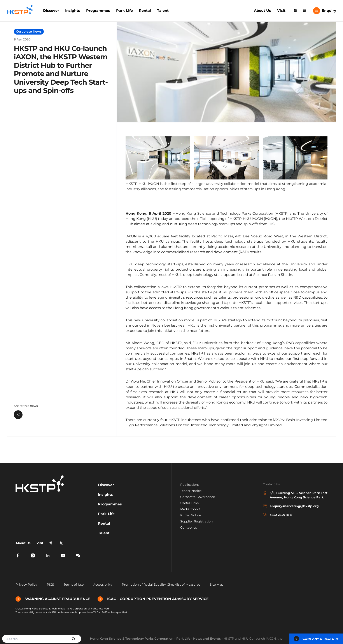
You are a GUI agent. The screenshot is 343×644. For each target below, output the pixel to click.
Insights (73, 11)
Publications (190, 485)
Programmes (98, 11)
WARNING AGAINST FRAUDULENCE (53, 599)
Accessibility (103, 585)
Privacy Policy (26, 585)
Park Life (124, 11)
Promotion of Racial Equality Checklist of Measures (161, 585)
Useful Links (189, 503)
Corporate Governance (198, 497)
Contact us (189, 527)
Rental (145, 11)
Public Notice (191, 515)
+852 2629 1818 (277, 515)
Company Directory (316, 639)
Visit (281, 11)
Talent (163, 11)
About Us (262, 11)
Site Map (216, 585)
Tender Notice (191, 491)
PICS (50, 585)
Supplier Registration (196, 521)
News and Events (207, 639)
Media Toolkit (190, 509)
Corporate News (29, 31)
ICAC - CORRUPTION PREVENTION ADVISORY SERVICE (153, 599)
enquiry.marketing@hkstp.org (291, 506)
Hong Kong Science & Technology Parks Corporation (132, 639)
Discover (51, 11)
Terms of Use (74, 585)
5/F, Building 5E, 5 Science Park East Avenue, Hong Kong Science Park (295, 495)
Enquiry (325, 11)
